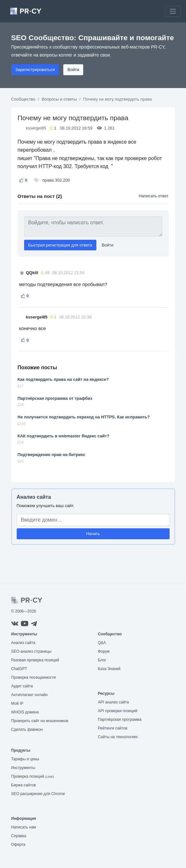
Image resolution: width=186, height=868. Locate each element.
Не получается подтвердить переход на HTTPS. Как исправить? (84, 417)
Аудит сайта (22, 686)
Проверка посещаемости (34, 677)
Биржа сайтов (24, 785)
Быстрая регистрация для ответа (60, 245)
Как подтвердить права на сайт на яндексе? (63, 379)
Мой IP (17, 703)
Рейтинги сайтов (113, 728)
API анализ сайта (114, 702)
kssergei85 (36, 128)
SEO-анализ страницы (31, 651)
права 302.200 (56, 180)
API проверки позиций (118, 711)
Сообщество (23, 99)
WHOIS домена (25, 712)
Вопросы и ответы (59, 99)
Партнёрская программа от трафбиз (55, 398)
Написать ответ (153, 196)
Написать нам (24, 827)
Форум (104, 651)
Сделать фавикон (27, 729)
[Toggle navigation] (173, 11)
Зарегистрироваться (35, 70)
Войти (73, 70)
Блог (102, 660)
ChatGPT (19, 669)
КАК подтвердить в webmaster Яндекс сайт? (64, 436)
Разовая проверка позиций (35, 660)
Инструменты (23, 768)
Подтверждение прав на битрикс (52, 455)
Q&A (102, 643)
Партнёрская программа (120, 720)
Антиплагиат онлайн (30, 695)
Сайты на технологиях (118, 737)
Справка (19, 836)
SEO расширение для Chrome (38, 794)
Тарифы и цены (25, 759)
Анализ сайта (34, 497)
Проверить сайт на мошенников (40, 721)
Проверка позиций (33, 776)
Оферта (18, 845)
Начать (93, 534)
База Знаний (109, 669)
